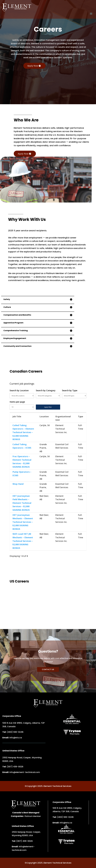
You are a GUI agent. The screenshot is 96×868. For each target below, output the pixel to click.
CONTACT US (48, 669)
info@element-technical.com (25, 772)
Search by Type (74, 394)
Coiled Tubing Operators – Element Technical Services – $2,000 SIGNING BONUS (23, 432)
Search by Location (22, 394)
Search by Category (48, 394)
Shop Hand (18, 484)
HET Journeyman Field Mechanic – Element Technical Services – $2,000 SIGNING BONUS (22, 503)
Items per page (22, 405)
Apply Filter (48, 407)
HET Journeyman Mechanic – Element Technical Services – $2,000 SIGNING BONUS (23, 522)
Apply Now (33, 66)
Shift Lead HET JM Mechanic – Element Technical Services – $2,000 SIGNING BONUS (23, 541)
